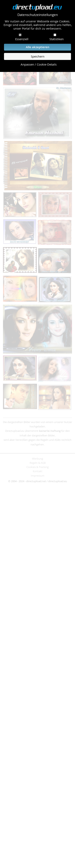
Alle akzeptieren (38, 47)
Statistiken (56, 39)
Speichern (38, 56)
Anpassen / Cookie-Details (39, 64)
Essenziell (22, 39)
